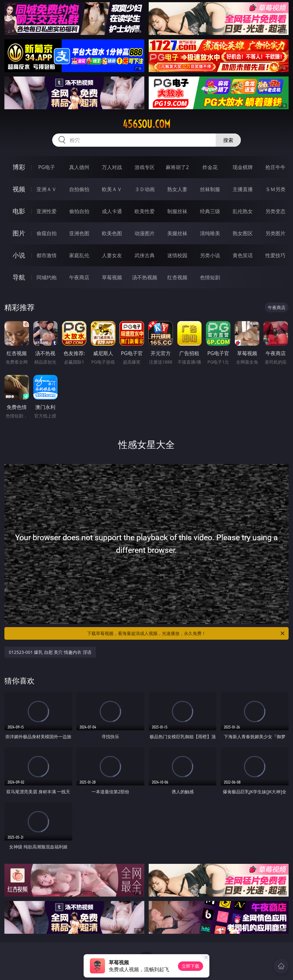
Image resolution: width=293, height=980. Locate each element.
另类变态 (275, 211)
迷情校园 (177, 255)
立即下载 (191, 966)
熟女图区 (243, 233)
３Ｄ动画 (145, 189)
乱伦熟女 (243, 211)
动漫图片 (145, 233)
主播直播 (243, 189)
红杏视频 (177, 277)
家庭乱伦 (79, 255)
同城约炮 (47, 277)
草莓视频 (112, 277)
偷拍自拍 (79, 211)
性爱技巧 (275, 255)
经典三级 (210, 211)
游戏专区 (145, 167)
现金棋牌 (243, 167)
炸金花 (210, 167)
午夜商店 (79, 277)
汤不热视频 (145, 277)
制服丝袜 (177, 211)
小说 (19, 255)
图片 (19, 233)
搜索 (228, 140)
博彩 (19, 167)
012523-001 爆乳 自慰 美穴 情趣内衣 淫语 (50, 652)
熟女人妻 (177, 189)
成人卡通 (112, 211)
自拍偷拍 (79, 189)
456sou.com (146, 124)
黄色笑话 (243, 255)
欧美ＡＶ (112, 189)
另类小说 (210, 255)
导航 (19, 277)
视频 (19, 189)
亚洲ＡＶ (47, 189)
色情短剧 (210, 277)
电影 (19, 211)
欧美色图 (112, 233)
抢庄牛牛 (275, 167)
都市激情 (47, 255)
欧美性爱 (145, 211)
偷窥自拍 (47, 233)
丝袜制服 (210, 189)
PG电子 (47, 167)
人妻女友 (112, 255)
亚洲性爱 (47, 211)
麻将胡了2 (177, 167)
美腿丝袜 (177, 233)
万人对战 (112, 167)
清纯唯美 (210, 233)
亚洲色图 (79, 233)
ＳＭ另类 (275, 189)
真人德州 (79, 167)
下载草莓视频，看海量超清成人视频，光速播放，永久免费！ (186, 633)
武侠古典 (145, 255)
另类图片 (275, 233)
